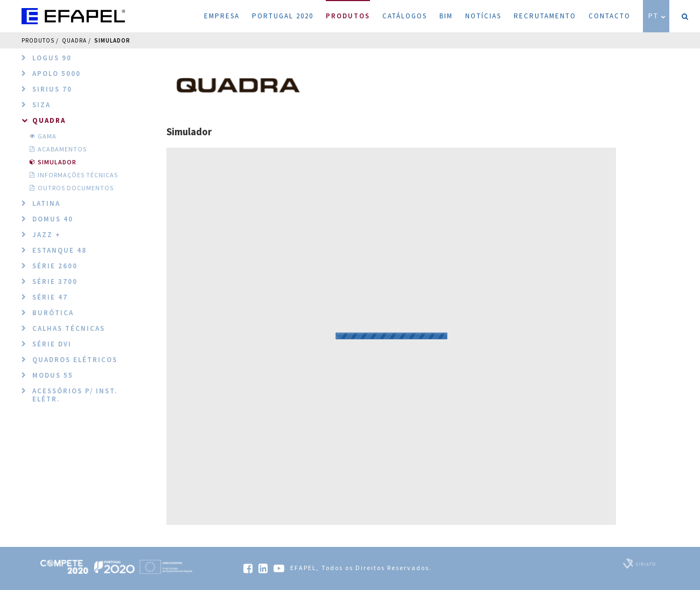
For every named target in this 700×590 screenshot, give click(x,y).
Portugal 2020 (283, 16)
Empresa (222, 16)
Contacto (610, 16)
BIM (446, 16)
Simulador (112, 40)
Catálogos (405, 16)
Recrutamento (545, 16)
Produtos (348, 10)
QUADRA (74, 40)
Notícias (483, 16)
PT (657, 16)
